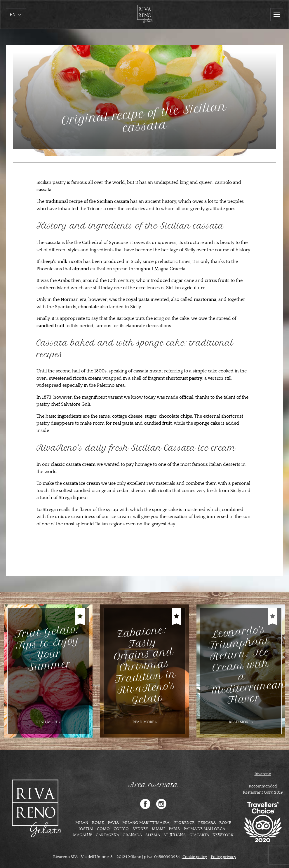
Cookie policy (195, 857)
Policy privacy (223, 857)
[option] (48, 671)
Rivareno (263, 774)
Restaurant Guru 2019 (263, 792)
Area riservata (153, 785)
